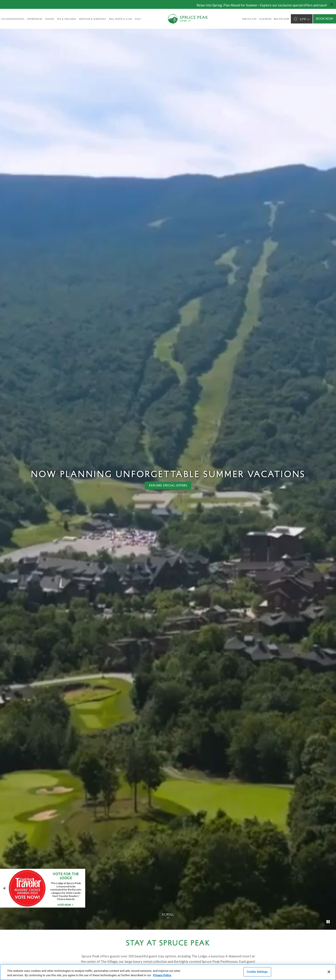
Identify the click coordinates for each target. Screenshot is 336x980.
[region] (168, 972)
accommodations (13, 19)
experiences (35, 19)
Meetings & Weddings (93, 19)
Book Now (325, 19)
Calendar (265, 19)
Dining (50, 19)
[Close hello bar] (332, 4)
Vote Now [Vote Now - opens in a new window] (66, 905)
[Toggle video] (328, 922)
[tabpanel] (168, 479)
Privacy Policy (162, 975)
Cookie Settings (257, 972)
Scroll (168, 914)
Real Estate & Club (120, 19)
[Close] (329, 972)
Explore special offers (168, 485)
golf (138, 19)
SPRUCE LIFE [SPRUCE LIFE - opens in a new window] (249, 19)
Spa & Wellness (67, 19)
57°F (302, 19)
